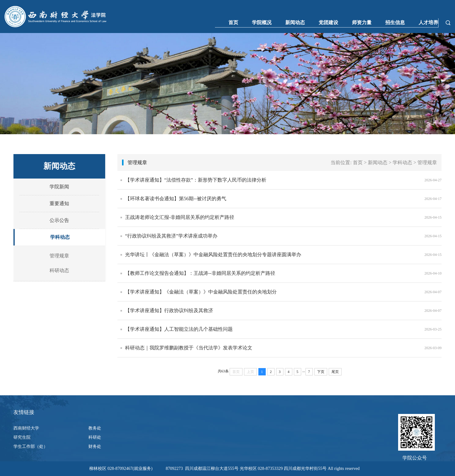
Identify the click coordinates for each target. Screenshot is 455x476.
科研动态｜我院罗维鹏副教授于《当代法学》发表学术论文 (189, 348)
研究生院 (22, 437)
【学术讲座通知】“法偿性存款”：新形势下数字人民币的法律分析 (196, 180)
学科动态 (60, 237)
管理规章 (59, 256)
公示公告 (59, 220)
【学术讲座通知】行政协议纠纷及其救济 (169, 310)
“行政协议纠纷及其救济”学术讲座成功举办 (171, 236)
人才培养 (428, 22)
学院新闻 (59, 187)
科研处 (95, 437)
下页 (321, 372)
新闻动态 (295, 22)
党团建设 (328, 22)
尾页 (335, 372)
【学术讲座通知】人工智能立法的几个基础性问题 (179, 329)
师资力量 (362, 22)
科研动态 (59, 270)
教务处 (95, 428)
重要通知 (59, 203)
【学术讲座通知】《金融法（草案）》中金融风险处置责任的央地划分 (201, 292)
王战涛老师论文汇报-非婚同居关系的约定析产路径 (180, 217)
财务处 (95, 446)
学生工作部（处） (31, 446)
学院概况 (262, 22)
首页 (233, 22)
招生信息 (395, 22)
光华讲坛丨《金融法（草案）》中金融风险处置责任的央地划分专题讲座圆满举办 (213, 255)
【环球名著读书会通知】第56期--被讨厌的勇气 (176, 199)
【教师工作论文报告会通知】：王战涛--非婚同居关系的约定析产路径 (200, 273)
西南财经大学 (26, 428)
